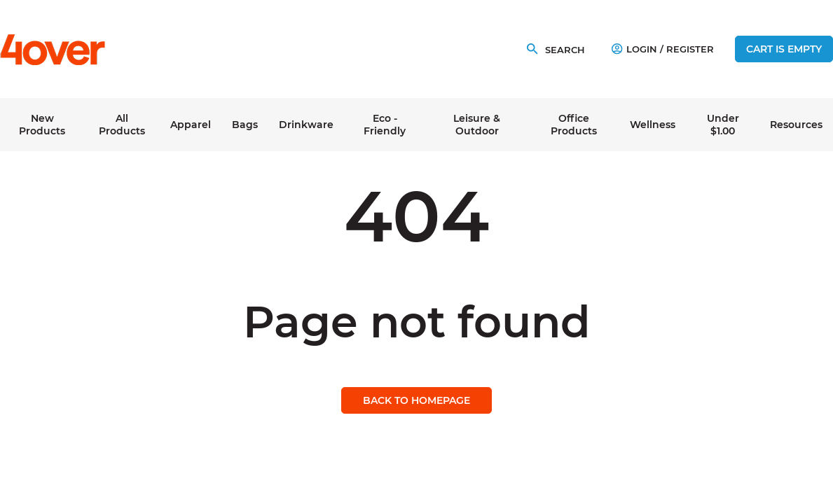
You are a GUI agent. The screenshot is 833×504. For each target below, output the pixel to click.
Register (690, 49)
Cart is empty (784, 49)
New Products (42, 125)
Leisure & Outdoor (477, 125)
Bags (245, 125)
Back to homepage (416, 400)
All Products (122, 125)
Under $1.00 (723, 125)
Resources (796, 125)
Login (634, 49)
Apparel (191, 125)
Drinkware (306, 125)
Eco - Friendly (385, 125)
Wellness (653, 125)
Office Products (574, 125)
